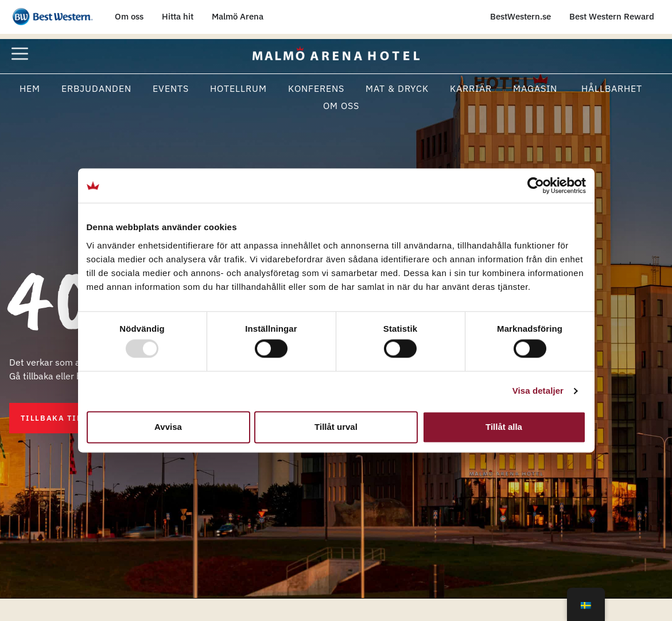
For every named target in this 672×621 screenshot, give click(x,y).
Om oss (341, 106)
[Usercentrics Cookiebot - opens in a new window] (536, 185)
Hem (30, 88)
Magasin (535, 88)
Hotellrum (238, 88)
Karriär (471, 88)
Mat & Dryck (397, 88)
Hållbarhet (610, 88)
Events (171, 88)
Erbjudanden (96, 88)
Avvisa (168, 427)
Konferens (316, 88)
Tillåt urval (336, 427)
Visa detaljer (538, 391)
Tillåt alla (504, 427)
